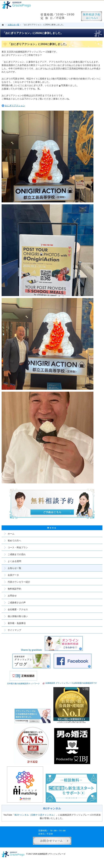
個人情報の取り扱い (18, 616)
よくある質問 (14, 561)
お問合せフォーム (52, 841)
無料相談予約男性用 (92, 16)
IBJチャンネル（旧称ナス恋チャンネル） (35, 815)
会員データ (13, 575)
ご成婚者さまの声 (17, 603)
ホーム (11, 534)
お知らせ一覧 (14, 568)
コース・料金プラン (18, 547)
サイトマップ (14, 630)
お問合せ (12, 596)
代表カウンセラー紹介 (19, 582)
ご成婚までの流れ (17, 554)
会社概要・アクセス (18, 609)
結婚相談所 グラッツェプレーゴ (52, 854)
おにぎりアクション (15, 106)
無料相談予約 (14, 589)
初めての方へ (14, 541)
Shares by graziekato (32, 650)
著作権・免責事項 (17, 623)
